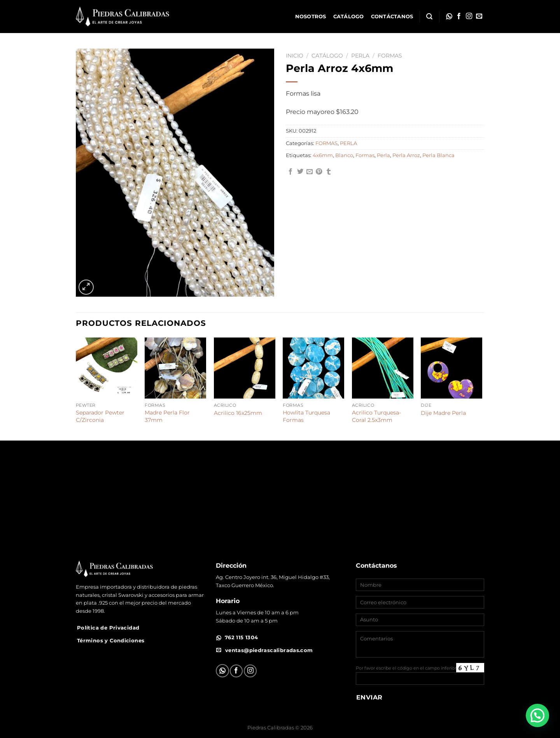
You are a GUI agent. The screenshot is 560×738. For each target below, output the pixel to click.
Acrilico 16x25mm (238, 413)
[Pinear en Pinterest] (319, 172)
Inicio (295, 56)
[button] (537, 715)
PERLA (360, 56)
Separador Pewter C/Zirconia (100, 416)
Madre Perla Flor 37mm (167, 416)
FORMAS (390, 56)
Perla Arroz (406, 155)
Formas (365, 155)
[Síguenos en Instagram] (469, 16)
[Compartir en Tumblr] (329, 172)
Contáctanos (392, 17)
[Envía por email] (310, 172)
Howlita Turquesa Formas (306, 416)
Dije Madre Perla (443, 413)
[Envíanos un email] (479, 16)
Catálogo (349, 17)
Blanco (344, 155)
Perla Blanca (438, 155)
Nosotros (311, 17)
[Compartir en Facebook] (290, 172)
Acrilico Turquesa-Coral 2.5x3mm (376, 416)
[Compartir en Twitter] (300, 172)
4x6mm (323, 155)
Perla (383, 155)
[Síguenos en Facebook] (459, 16)
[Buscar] (429, 17)
